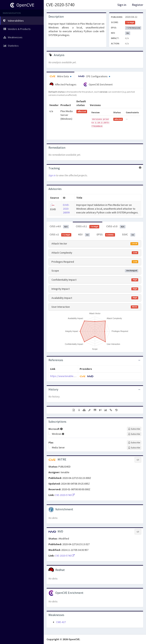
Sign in (122, 5)
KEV (84, 235)
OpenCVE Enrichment (98, 84)
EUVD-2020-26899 (66, 209)
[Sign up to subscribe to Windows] (134, 434)
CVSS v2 (60, 235)
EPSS (106, 235)
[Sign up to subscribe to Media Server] (134, 448)
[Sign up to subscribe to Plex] (134, 443)
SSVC (129, 235)
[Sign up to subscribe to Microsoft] (134, 429)
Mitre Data (60, 76)
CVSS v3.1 (88, 226)
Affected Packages (63, 84)
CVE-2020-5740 (60, 5)
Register (138, 5)
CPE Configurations (94, 76)
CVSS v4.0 (59, 226)
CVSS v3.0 (116, 226)
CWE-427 (61, 622)
